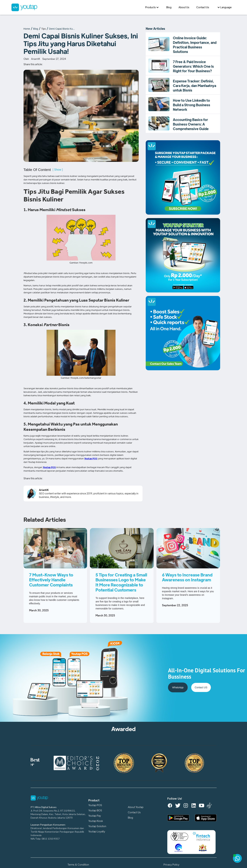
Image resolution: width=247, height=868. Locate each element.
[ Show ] (58, 170)
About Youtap (136, 807)
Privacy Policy (171, 865)
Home (27, 29)
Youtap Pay (95, 816)
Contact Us (134, 812)
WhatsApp (178, 687)
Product (94, 801)
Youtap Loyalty (97, 832)
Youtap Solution (97, 826)
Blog (36, 29)
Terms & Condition (78, 865)
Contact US (201, 687)
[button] (152, 7)
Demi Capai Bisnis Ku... (62, 29)
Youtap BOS (95, 810)
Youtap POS (95, 805)
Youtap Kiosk (96, 821)
